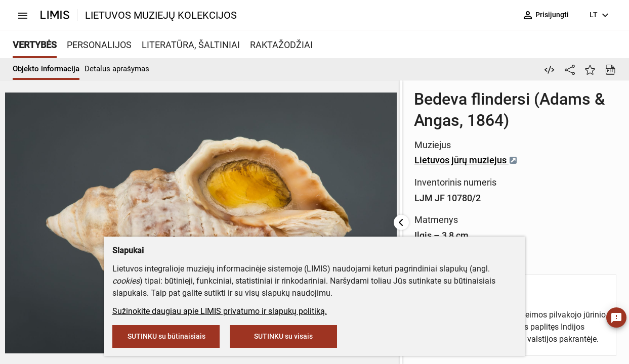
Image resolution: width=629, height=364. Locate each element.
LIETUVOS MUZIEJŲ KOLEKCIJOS (161, 15)
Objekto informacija (46, 69)
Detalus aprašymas (117, 69)
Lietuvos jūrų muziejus (392, 160)
